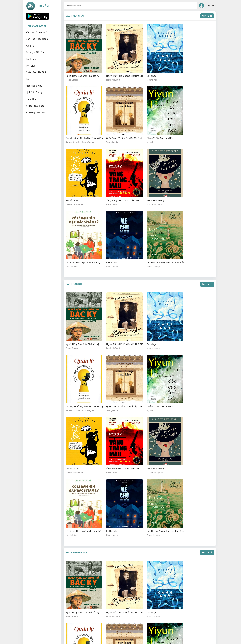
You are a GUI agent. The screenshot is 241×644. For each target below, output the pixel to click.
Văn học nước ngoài (37, 39)
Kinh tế (30, 46)
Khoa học (31, 99)
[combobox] (130, 6)
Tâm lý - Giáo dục (36, 52)
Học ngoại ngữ (34, 86)
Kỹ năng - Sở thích (36, 113)
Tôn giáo (31, 66)
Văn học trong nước (37, 32)
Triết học (31, 59)
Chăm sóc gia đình (36, 72)
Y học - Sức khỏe (35, 106)
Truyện (30, 79)
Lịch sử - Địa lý (34, 92)
